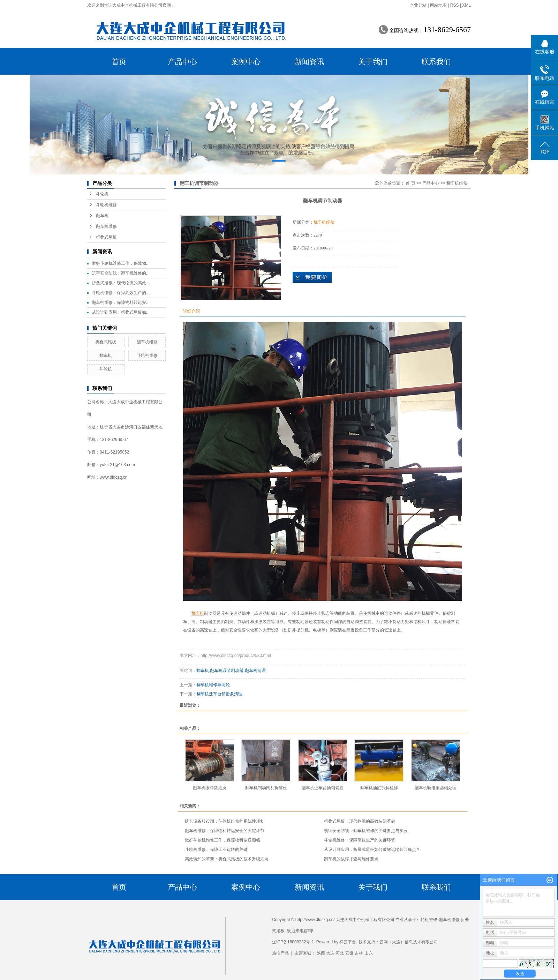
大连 (330, 953)
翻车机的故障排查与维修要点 (351, 859)
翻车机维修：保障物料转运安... (121, 302)
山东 (369, 953)
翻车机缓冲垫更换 (210, 788)
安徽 (349, 953)
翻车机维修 (106, 226)
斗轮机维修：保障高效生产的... (121, 293)
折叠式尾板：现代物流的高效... (121, 283)
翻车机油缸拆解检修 (379, 788)
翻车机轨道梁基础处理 (436, 788)
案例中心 (246, 62)
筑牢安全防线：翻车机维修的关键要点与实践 (366, 831)
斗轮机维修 (106, 205)
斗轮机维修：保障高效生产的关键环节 (360, 840)
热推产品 (280, 953)
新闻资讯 (309, 62)
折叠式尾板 (106, 237)
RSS (455, 5)
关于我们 (373, 62)
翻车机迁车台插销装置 (323, 788)
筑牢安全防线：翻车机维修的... (121, 273)
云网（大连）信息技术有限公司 (409, 942)
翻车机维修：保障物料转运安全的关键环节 (225, 831)
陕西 (321, 953)
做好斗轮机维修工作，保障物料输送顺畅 (223, 840)
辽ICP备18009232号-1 (293, 942)
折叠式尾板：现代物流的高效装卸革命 (360, 821)
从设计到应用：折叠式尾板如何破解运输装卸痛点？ (372, 850)
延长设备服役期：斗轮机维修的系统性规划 (225, 821)
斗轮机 (102, 194)
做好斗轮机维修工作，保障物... (121, 263)
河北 (340, 953)
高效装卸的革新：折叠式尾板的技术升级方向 (227, 859)
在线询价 (312, 277)
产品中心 (182, 62)
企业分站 (418, 5)
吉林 (359, 953)
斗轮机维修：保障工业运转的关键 (216, 850)
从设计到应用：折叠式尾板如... (121, 312)
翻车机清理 (255, 671)
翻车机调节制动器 (227, 671)
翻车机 (102, 216)
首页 (119, 62)
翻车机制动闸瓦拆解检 (266, 788)
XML (466, 5)
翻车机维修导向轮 (213, 685)
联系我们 (436, 62)
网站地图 (438, 5)
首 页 (410, 183)
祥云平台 (348, 942)
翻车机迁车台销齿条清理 (219, 694)
